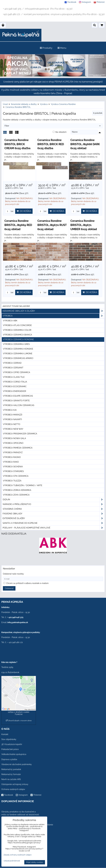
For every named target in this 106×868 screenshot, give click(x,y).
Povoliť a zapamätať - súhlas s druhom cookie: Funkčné (19, 712)
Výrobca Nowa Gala (14, 438)
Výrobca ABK (10, 321)
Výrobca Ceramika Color (17, 330)
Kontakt (5, 734)
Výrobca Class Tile (14, 377)
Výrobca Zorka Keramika (17, 490)
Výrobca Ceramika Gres (16, 344)
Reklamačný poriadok (11, 769)
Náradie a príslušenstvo (54, 504)
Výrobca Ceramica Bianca (17, 335)
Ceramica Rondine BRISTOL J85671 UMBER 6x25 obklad (84, 225)
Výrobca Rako (11, 462)
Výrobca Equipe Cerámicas (18, 396)
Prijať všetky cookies (35, 862)
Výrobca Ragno (12, 457)
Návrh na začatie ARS (11, 779)
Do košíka (24, 211)
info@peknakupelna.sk (18, 622)
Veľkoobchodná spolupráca (14, 754)
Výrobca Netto (12, 424)
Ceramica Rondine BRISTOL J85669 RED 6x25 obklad (18, 225)
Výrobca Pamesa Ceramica (18, 448)
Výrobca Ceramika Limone (18, 354)
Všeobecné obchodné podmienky (17, 764)
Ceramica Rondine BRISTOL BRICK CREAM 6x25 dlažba (17, 144)
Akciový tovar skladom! (16, 306)
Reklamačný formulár (11, 774)
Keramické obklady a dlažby (54, 311)
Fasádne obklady (54, 514)
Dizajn (54, 500)
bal (9, 211)
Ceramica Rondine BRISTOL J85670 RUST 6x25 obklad (52, 225)
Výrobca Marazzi (13, 415)
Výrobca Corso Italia (15, 382)
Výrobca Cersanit (13, 368)
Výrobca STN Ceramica (16, 476)
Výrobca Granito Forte (16, 401)
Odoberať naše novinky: (14, 574)
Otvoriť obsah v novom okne (19, 721)
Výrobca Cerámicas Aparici (18, 358)
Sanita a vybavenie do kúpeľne (54, 523)
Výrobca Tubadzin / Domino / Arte (23, 485)
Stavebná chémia (54, 509)
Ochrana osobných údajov (13, 789)
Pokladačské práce (10, 749)
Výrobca (54, 316)
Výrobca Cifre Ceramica (16, 372)
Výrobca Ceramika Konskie (18, 349)
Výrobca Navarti (12, 419)
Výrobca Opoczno (13, 443)
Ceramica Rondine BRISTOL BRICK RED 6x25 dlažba (51, 144)
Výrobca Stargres (13, 471)
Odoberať (9, 588)
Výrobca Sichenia (13, 467)
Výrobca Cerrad (12, 363)
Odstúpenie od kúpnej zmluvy (15, 784)
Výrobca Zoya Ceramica (16, 495)
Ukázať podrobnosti (12, 861)
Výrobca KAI (10, 410)
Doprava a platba (9, 759)
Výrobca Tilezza (12, 481)
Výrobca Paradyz (13, 452)
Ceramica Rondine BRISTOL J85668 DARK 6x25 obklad (85, 144)
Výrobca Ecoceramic (15, 386)
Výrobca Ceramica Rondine (18, 339)
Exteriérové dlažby (54, 518)
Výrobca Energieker (14, 391)
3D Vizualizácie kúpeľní (12, 744)
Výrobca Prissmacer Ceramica (20, 434)
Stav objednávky (9, 739)
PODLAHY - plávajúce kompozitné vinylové (54, 528)
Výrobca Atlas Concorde (17, 325)
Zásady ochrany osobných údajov (18, 855)
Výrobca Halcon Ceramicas (19, 405)
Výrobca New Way (13, 429)
